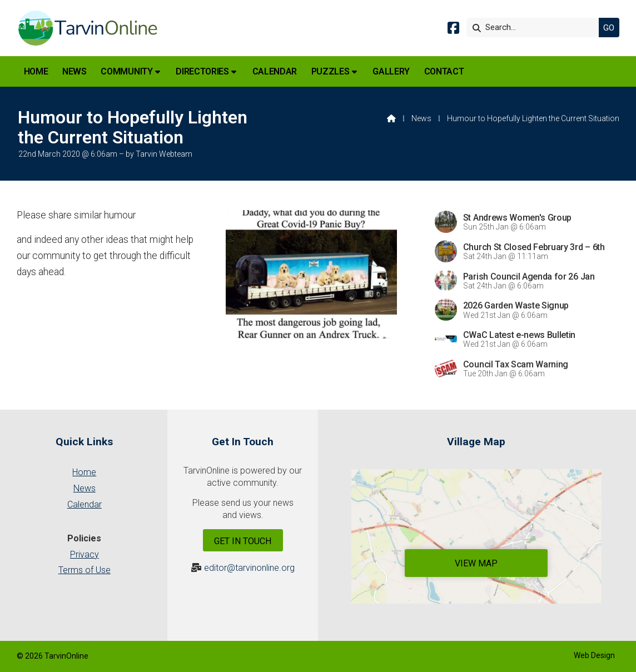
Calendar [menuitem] (275, 71)
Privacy (85, 554)
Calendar (85, 504)
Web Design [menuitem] (594, 655)
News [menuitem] (74, 71)
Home (84, 472)
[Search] (535, 28)
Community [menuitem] (126, 71)
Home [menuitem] (36, 71)
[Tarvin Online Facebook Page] (453, 30)
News (421, 118)
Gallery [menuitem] (391, 71)
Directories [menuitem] (202, 71)
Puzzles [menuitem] (331, 71)
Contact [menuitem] (444, 71)
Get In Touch (243, 541)
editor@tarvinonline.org (249, 568)
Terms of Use (85, 570)
